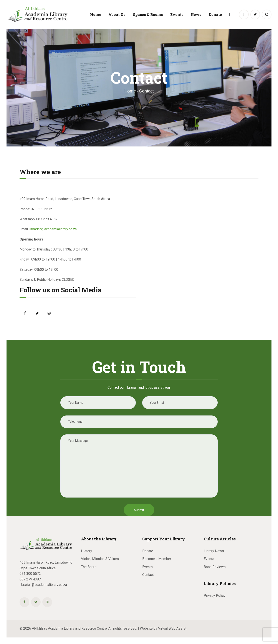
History (87, 551)
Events (147, 567)
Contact (148, 575)
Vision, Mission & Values (100, 559)
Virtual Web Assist (172, 628)
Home (130, 91)
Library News (214, 551)
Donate (148, 551)
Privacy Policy (215, 596)
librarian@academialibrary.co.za (53, 229)
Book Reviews (215, 567)
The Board (89, 567)
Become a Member (157, 559)
